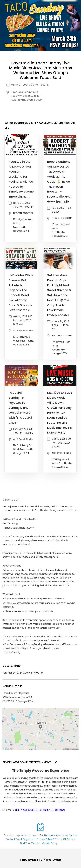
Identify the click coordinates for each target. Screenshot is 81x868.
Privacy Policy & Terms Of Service (56, 839)
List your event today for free (61, 835)
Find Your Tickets (30, 843)
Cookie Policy (50, 843)
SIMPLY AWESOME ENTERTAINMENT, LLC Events (40, 810)
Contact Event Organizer (20, 839)
